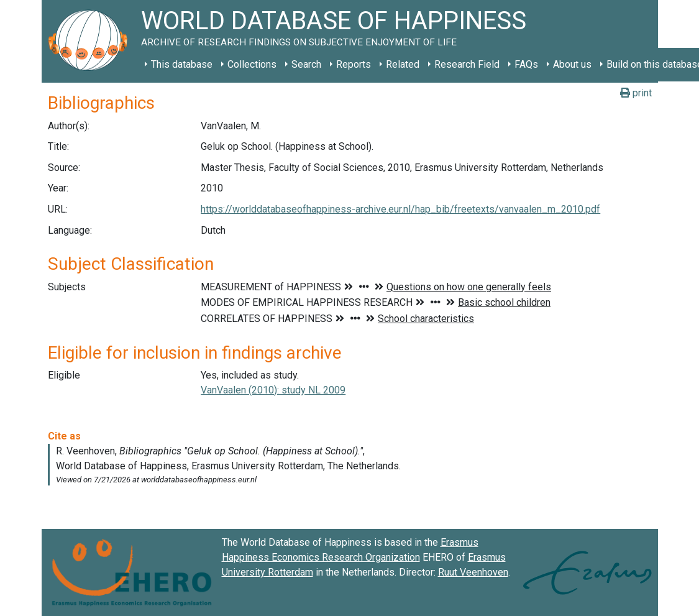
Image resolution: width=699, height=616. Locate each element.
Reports (354, 64)
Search (306, 64)
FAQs (526, 64)
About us (572, 64)
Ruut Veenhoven (473, 572)
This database (182, 64)
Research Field (467, 64)
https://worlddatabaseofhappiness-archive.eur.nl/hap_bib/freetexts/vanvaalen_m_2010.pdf (400, 209)
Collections (252, 64)
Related (403, 64)
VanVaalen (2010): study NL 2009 (273, 390)
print (636, 93)
